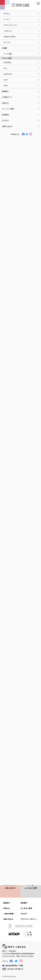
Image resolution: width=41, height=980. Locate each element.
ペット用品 (8, 54)
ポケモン (7, 14)
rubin (6, 85)
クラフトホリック (10, 25)
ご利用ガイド (7, 97)
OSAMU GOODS (9, 37)
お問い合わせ (8, 919)
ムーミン (7, 19)
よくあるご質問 (26, 908)
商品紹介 (7, 903)
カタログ (24, 914)
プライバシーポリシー (29, 919)
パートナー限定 (8, 109)
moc (5, 68)
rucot (6, 80)
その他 (4, 48)
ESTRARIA (7, 62)
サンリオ (7, 42)
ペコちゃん (8, 31)
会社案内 (24, 903)
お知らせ (7, 908)
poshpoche (8, 74)
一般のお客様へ (9, 914)
